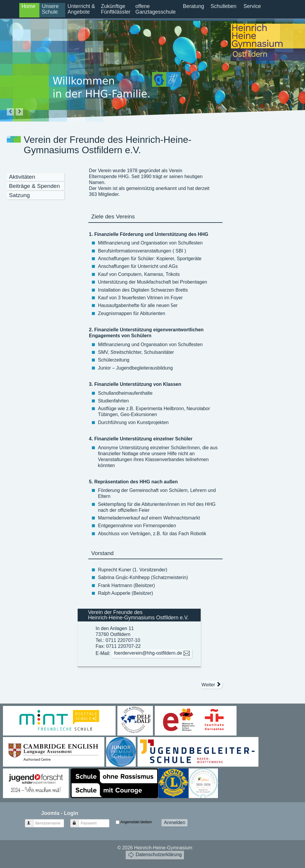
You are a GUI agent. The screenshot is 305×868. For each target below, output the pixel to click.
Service (252, 6)
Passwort (77, 821)
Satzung (19, 195)
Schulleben (224, 6)
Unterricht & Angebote (81, 9)
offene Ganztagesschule (156, 9)
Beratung (193, 6)
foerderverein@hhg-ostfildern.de (152, 653)
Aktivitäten (22, 177)
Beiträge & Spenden (34, 186)
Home (29, 6)
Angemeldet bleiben (136, 822)
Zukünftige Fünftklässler (116, 9)
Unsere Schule (50, 9)
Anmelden (175, 823)
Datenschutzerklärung (155, 855)
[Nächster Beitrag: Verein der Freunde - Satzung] (211, 685)
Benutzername (32, 821)
